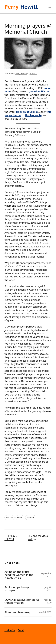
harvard (31, 518)
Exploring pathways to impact (17, 589)
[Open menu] (50, 7)
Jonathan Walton (40, 91)
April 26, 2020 (48, 601)
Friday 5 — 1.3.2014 (12, 538)
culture (9, 518)
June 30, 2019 (45, 612)
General (33, 74)
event (20, 518)
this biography (34, 115)
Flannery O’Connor (27, 112)
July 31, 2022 (48, 589)
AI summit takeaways (18, 612)
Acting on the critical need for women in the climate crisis (19, 575)
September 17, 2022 (46, 575)
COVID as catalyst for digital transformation (22, 601)
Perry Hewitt (21, 74)
